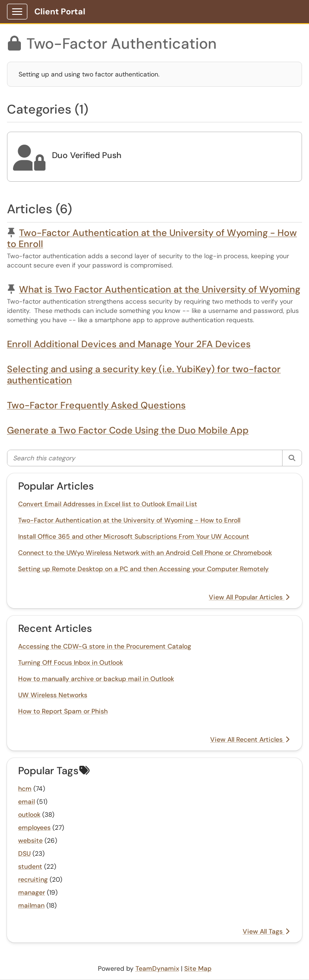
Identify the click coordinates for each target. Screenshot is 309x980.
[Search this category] (145, 458)
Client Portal (60, 12)
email (26, 802)
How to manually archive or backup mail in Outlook (96, 679)
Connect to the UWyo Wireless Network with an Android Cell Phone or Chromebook (145, 553)
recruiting (33, 879)
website (30, 840)
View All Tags (266, 931)
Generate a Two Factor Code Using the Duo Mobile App (128, 430)
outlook (29, 815)
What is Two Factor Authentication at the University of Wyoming (160, 289)
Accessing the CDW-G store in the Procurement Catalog (105, 646)
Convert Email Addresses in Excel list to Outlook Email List (108, 504)
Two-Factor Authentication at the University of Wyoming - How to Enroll (152, 238)
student (30, 866)
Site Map (198, 968)
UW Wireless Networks (53, 695)
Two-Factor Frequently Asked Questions (96, 405)
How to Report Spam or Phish (63, 711)
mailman (31, 905)
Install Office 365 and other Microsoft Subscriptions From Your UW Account (134, 536)
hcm (25, 789)
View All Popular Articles (249, 597)
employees (34, 827)
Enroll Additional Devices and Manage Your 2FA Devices (129, 344)
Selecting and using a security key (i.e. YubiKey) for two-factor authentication (144, 375)
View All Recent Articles (250, 739)
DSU (24, 853)
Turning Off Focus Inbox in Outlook (71, 662)
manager (32, 892)
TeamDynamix (157, 968)
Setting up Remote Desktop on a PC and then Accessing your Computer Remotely (143, 569)
